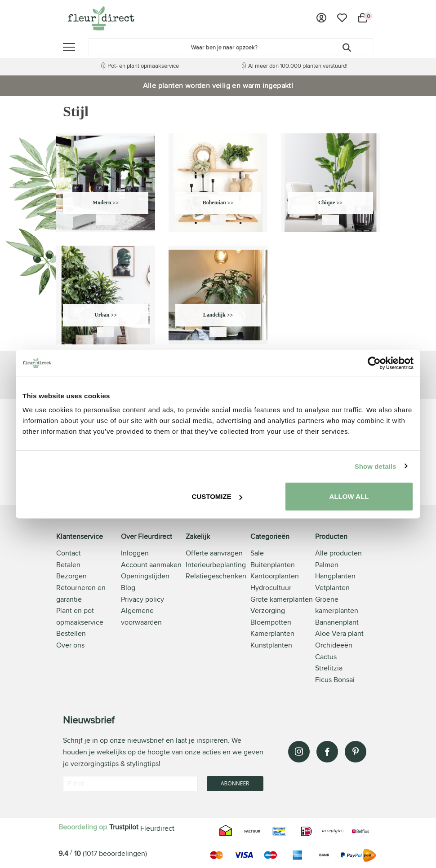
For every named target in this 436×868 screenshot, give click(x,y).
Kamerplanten (272, 633)
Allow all (349, 496)
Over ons (70, 645)
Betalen (68, 565)
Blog (128, 588)
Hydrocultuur (271, 588)
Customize (217, 496)
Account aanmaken (151, 565)
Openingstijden (145, 576)
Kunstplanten (271, 645)
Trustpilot (124, 827)
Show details (376, 466)
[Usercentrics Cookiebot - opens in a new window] (374, 363)
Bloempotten (271, 622)
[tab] (89, 609)
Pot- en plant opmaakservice (143, 66)
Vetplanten (332, 588)
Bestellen (71, 633)
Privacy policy (142, 599)
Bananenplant (337, 622)
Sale (257, 553)
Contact (69, 553)
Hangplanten (335, 576)
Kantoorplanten (275, 576)
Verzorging (268, 610)
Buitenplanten (273, 565)
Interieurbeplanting (216, 565)
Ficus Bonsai (335, 680)
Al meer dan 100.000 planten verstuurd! (298, 66)
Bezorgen (71, 576)
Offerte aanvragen (214, 553)
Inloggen (135, 553)
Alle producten (338, 553)
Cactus (326, 657)
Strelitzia (329, 668)
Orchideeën (334, 645)
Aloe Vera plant (339, 633)
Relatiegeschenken (216, 576)
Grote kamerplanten (282, 599)
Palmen (327, 565)
